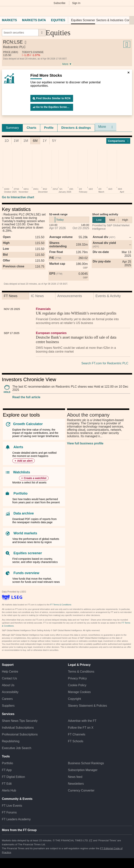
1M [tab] (26, 141)
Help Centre (10, 672)
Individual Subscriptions (18, 728)
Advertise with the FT (82, 721)
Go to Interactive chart (18, 197)
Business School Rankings (86, 763)
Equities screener (28, 553)
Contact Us (9, 678)
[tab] (12, 128)
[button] (4, 11)
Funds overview (26, 573)
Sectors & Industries (110, 20)
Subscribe (59, 3)
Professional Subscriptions (20, 734)
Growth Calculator (28, 424)
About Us (8, 685)
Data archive (24, 513)
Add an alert (25, 461)
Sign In (76, 3)
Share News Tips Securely (20, 721)
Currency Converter (81, 790)
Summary (12, 128)
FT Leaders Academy (16, 819)
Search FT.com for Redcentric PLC (105, 363)
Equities (58, 20)
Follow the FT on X (81, 728)
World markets (25, 533)
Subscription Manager (83, 770)
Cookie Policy (77, 685)
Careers (7, 699)
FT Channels (77, 734)
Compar (118, 141)
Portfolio (20, 493)
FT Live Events (12, 806)
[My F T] (129, 11)
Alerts (18, 447)
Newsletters (76, 784)
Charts (31, 128)
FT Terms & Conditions (61, 605)
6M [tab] (35, 141)
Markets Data (34, 20)
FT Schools (76, 741)
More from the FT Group (19, 830)
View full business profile (85, 443)
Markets (9, 20)
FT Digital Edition (13, 777)
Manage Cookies (79, 692)
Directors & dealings (76, 128)
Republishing (11, 741)
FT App (7, 770)
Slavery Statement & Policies (87, 706)
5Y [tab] (54, 141)
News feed (75, 777)
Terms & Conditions (81, 672)
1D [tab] (7, 141)
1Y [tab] (45, 141)
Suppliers (8, 706)
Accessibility (10, 692)
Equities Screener (83, 20)
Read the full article (26, 397)
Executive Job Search (17, 748)
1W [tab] (16, 141)
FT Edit (7, 784)
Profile (49, 128)
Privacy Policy (77, 678)
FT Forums (9, 812)
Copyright (74, 699)
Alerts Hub (9, 790)
